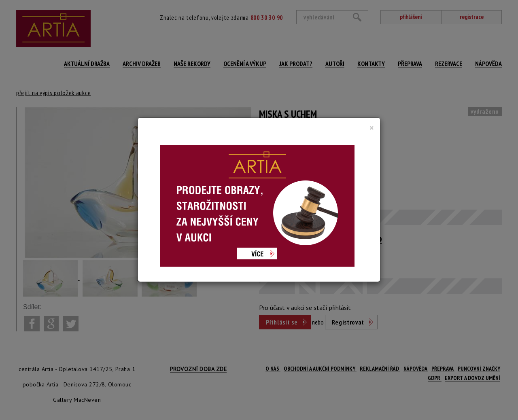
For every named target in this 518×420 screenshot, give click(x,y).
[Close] (372, 128)
